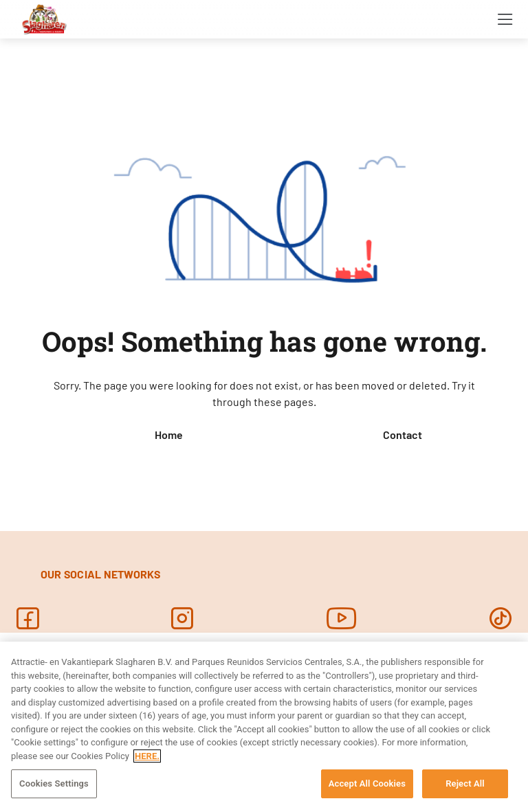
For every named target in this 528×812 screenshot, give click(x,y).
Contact (403, 435)
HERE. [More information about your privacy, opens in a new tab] (147, 756)
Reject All (465, 783)
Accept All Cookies (367, 783)
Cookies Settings (54, 783)
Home (169, 435)
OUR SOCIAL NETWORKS (101, 574)
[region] (264, 727)
